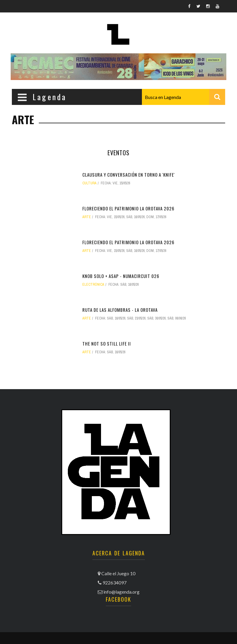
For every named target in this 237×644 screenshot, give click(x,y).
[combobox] (184, 97)
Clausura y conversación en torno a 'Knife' (129, 175)
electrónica (93, 285)
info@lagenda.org (121, 592)
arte (87, 217)
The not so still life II (107, 343)
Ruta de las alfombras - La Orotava (120, 310)
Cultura (89, 183)
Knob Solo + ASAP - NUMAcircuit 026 (121, 276)
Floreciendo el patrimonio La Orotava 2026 (128, 208)
